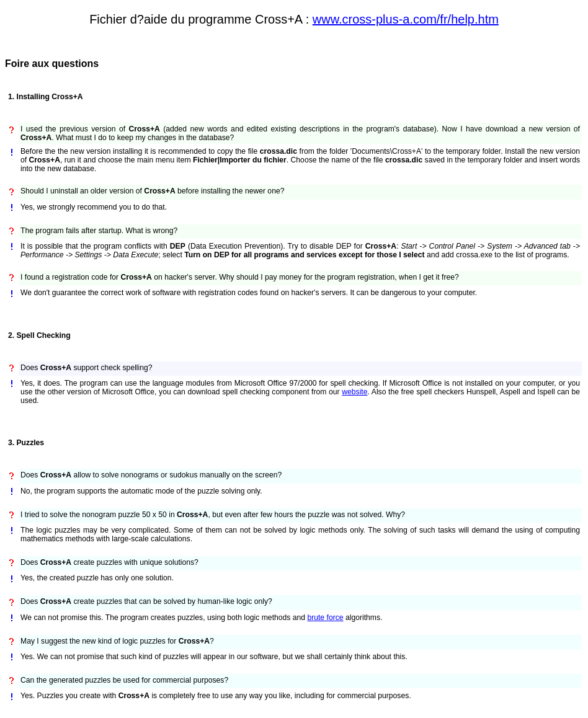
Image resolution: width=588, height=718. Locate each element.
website (354, 392)
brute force (325, 618)
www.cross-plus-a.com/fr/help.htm (406, 19)
